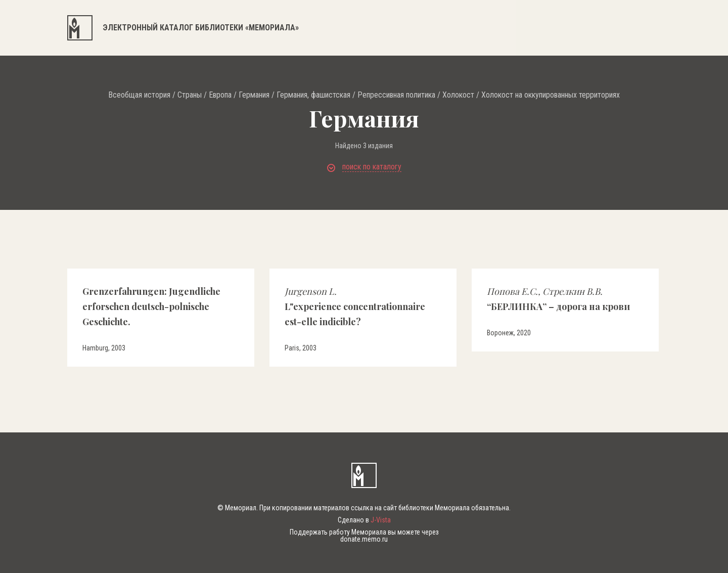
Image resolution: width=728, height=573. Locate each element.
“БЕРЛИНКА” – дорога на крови (558, 299)
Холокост (458, 95)
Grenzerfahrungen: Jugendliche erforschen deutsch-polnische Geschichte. (151, 306)
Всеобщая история (139, 95)
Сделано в (364, 520)
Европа (220, 95)
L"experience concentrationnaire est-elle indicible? (355, 306)
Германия (254, 95)
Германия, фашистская (313, 95)
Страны (190, 95)
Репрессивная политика (396, 95)
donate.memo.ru (364, 539)
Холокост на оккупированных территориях (551, 95)
